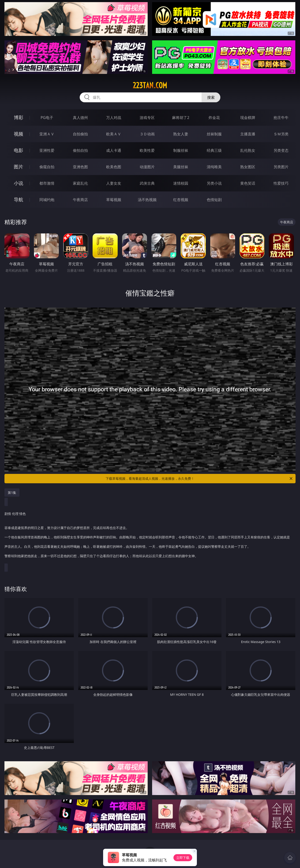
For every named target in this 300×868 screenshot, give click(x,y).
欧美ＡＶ (114, 134)
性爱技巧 (281, 183)
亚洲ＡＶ (47, 134)
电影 (19, 150)
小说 (19, 183)
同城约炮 (47, 200)
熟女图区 (248, 167)
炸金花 (214, 118)
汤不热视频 (147, 200)
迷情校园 (181, 183)
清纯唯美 (214, 167)
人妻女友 (114, 183)
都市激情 (47, 183)
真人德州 (80, 118)
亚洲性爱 (47, 150)
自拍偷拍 (80, 134)
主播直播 (248, 134)
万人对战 (114, 118)
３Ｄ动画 (147, 134)
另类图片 (281, 167)
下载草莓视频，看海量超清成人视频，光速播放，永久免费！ (199, 479)
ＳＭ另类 (281, 134)
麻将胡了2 (181, 118)
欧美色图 (114, 167)
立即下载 (183, 858)
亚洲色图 (80, 167)
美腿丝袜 (181, 167)
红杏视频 (181, 200)
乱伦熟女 (248, 150)
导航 (19, 200)
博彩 (19, 117)
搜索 (211, 97)
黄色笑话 (248, 183)
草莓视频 (114, 200)
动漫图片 (147, 167)
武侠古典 (147, 183)
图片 (19, 167)
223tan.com (150, 85)
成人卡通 (114, 150)
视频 (19, 134)
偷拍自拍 (80, 150)
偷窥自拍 (47, 167)
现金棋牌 (248, 118)
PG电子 (47, 118)
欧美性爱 (147, 150)
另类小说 (214, 183)
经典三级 (214, 150)
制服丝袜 (181, 150)
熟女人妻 (181, 134)
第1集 (12, 493)
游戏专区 (147, 118)
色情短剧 (214, 200)
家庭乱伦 (80, 183)
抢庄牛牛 (281, 118)
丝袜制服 (214, 134)
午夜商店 (80, 200)
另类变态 (281, 150)
